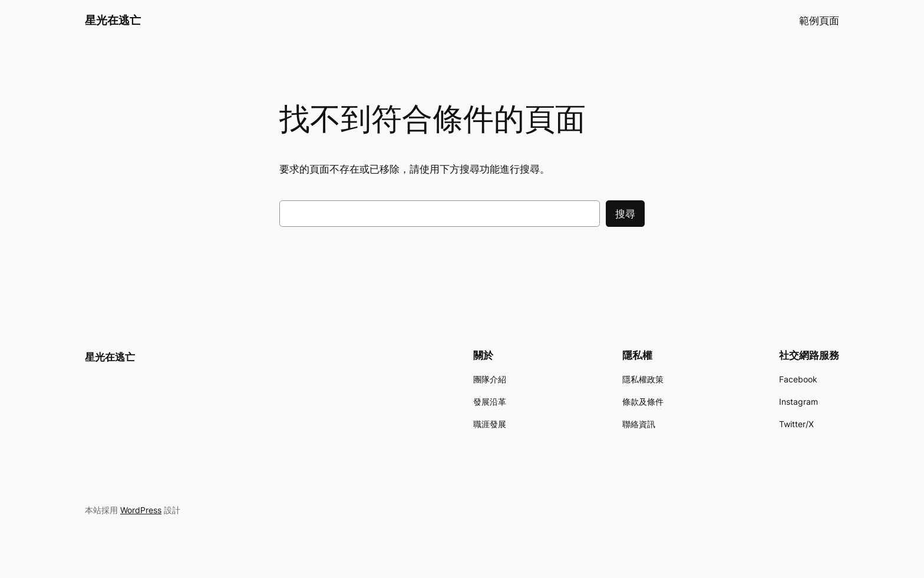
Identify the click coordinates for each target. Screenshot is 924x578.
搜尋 (625, 214)
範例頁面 (819, 21)
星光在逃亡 (113, 20)
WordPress (141, 510)
